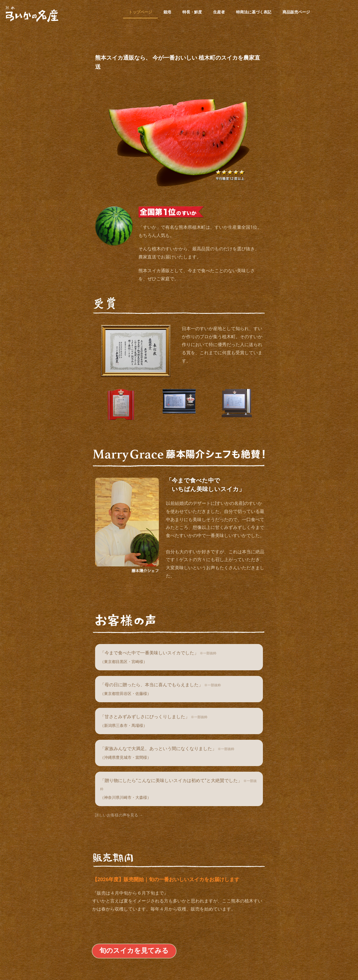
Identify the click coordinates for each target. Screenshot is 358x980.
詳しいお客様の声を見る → (119, 815)
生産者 (219, 12)
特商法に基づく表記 (254, 12)
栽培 (167, 12)
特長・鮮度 (192, 12)
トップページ (140, 12)
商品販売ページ (296, 12)
